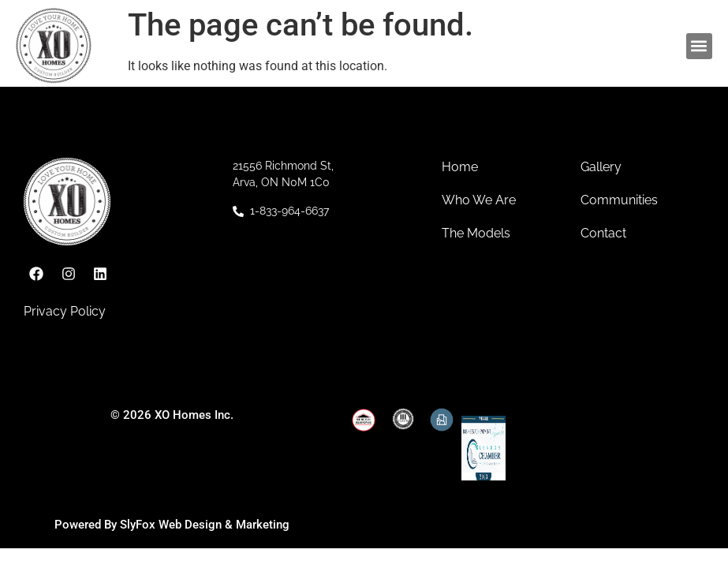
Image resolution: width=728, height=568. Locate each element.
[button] (699, 46)
